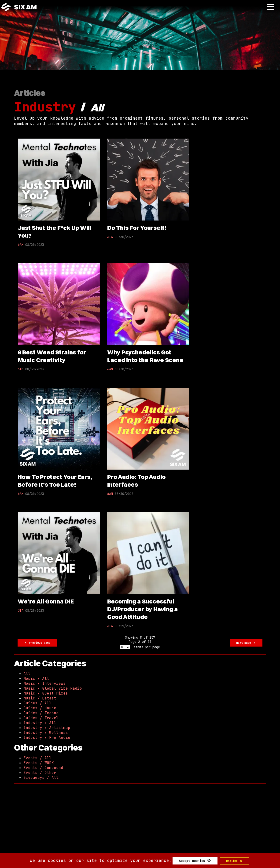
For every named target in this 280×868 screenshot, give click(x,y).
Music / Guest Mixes (46, 693)
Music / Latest (40, 698)
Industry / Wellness (46, 733)
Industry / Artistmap (47, 728)
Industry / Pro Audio (47, 737)
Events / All (37, 758)
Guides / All (37, 703)
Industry (45, 107)
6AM (21, 245)
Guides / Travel (41, 718)
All (27, 674)
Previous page (37, 643)
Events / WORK (39, 763)
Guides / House (40, 708)
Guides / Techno (41, 713)
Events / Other (40, 773)
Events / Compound (43, 768)
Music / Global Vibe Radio (53, 688)
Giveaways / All (41, 778)
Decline (235, 861)
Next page (246, 643)
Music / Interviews (44, 683)
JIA (110, 237)
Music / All (36, 679)
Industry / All (40, 723)
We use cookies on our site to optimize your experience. (101, 860)
